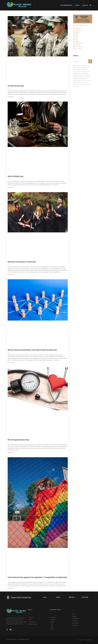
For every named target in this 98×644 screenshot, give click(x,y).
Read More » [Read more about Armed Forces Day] (11, 97)
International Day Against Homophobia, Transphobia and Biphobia (37, 577)
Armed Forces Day (16, 86)
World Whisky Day (16, 176)
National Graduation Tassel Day (22, 262)
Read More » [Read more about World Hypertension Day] (11, 453)
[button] (91, 5)
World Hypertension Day (18, 440)
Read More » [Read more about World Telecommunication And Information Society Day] (11, 363)
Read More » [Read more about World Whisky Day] (11, 187)
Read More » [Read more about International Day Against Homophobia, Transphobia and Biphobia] (11, 588)
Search (77, 5)
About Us (85, 5)
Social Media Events (66, 5)
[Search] (90, 61)
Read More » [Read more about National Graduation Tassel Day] (11, 275)
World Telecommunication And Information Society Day (32, 350)
